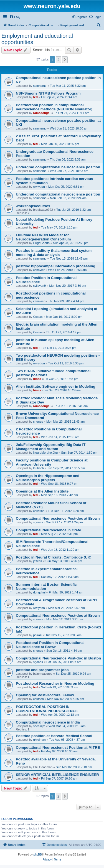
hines (37, 379)
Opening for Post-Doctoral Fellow (45, 695)
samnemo (40, 86)
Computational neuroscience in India (48, 722)
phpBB (38, 855)
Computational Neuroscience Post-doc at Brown (58, 518)
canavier (39, 270)
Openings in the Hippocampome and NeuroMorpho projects (48, 478)
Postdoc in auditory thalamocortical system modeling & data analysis (54, 253)
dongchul (39, 592)
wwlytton (39, 187)
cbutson (38, 699)
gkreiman (39, 740)
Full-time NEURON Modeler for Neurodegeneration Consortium (43, 237)
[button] (65, 60)
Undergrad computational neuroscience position (58, 167)
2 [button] (58, 60)
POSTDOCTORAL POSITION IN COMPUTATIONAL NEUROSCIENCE (47, 709)
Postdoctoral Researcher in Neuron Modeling (55, 683)
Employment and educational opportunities (37, 39)
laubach (38, 468)
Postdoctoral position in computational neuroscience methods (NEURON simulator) (54, 107)
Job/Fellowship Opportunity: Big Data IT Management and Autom (51, 447)
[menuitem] (15, 17)
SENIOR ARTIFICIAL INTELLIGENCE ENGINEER (57, 775)
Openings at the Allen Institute (42, 491)
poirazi (37, 635)
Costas (38, 317)
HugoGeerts (41, 243)
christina (39, 511)
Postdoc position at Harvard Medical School (54, 736)
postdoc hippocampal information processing (56, 266)
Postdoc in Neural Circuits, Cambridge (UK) (54, 557)
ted (35, 97)
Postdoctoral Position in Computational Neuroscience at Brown (50, 645)
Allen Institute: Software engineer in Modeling (55, 386)
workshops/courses (33, 206)
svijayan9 (39, 286)
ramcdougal (42, 113)
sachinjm (39, 726)
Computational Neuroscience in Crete (48, 530)
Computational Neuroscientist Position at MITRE (58, 748)
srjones (38, 422)
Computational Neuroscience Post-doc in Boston (58, 658)
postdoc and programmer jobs (42, 670)
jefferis (37, 561)
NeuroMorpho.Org (45, 453)
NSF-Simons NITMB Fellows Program (48, 93)
